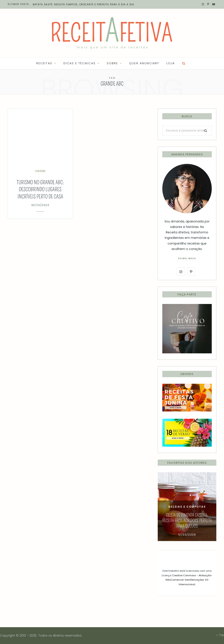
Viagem (40, 171)
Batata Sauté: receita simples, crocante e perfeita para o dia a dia (84, 4)
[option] (187, 507)
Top (220, 635)
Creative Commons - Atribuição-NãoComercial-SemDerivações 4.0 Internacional (189, 580)
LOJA (171, 63)
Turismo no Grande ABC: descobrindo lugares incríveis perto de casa (40, 190)
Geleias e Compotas (187, 507)
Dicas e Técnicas (80, 63)
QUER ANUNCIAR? (144, 63)
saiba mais (187, 258)
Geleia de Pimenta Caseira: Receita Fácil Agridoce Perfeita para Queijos (187, 521)
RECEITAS (44, 63)
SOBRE (112, 63)
